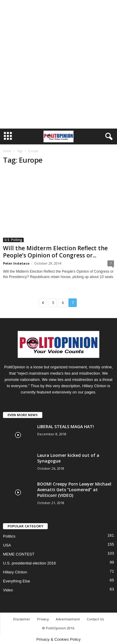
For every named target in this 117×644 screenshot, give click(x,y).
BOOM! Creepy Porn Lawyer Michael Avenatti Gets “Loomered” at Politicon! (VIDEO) (74, 490)
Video (8, 590)
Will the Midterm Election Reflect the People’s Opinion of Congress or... (55, 252)
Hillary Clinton (15, 572)
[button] (108, 137)
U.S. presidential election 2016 (29, 563)
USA (7, 545)
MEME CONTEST (19, 554)
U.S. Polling (13, 240)
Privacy (43, 619)
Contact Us (95, 619)
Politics (9, 536)
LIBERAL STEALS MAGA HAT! (66, 426)
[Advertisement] (58, 67)
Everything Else (16, 581)
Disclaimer (22, 619)
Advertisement (68, 619)
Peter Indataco (16, 263)
